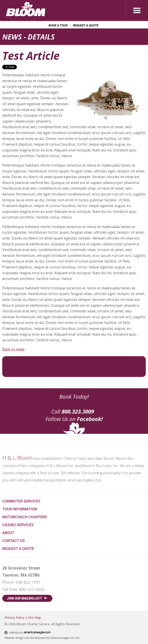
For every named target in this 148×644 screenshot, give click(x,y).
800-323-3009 (32, 589)
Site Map (35, 617)
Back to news (13, 349)
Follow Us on (74, 419)
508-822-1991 (28, 582)
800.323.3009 (78, 411)
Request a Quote (85, 25)
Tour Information (20, 509)
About (8, 533)
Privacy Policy (14, 617)
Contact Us (13, 541)
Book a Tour (58, 25)
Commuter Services (21, 501)
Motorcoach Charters (25, 517)
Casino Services (18, 525)
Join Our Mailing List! (25, 598)
